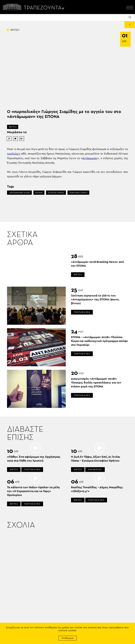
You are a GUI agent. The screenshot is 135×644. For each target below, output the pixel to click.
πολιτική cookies (67, 631)
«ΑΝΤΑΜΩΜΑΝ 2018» (19, 193)
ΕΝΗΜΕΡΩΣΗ (95, 469)
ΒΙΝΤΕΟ (13, 127)
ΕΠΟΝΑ (39, 193)
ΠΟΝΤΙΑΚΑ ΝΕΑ (82, 312)
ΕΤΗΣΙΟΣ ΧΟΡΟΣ (56, 193)
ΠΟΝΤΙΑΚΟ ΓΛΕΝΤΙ (78, 193)
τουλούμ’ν (14, 154)
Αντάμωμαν (90, 158)
